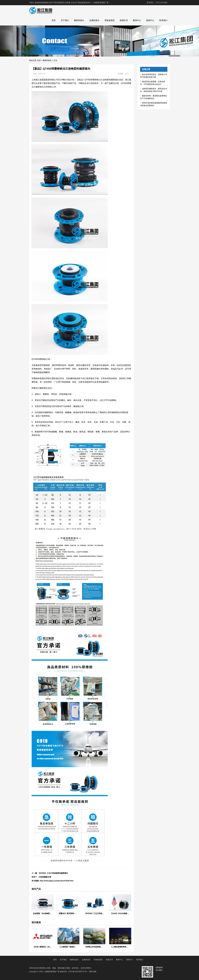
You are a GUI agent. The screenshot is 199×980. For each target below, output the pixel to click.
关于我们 (65, 20)
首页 (54, 20)
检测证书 (124, 20)
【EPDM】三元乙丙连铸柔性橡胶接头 (53, 873)
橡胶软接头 (79, 20)
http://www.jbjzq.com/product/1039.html (57, 881)
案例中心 (137, 20)
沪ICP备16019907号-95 (77, 972)
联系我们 (163, 20)
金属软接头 (94, 20)
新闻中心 (150, 20)
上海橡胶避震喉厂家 (51, 972)
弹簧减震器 (110, 20)
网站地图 (93, 972)
